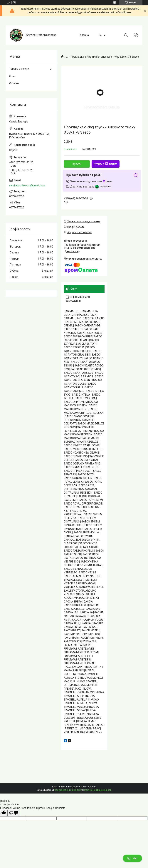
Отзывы (14, 83)
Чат (132, 858)
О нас (13, 76)
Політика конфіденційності (97, 790)
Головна (84, 35)
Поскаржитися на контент (68, 790)
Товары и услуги (19, 69)
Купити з (106, 164)
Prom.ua (92, 787)
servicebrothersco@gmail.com (27, 185)
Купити (77, 164)
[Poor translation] (14, 813)
